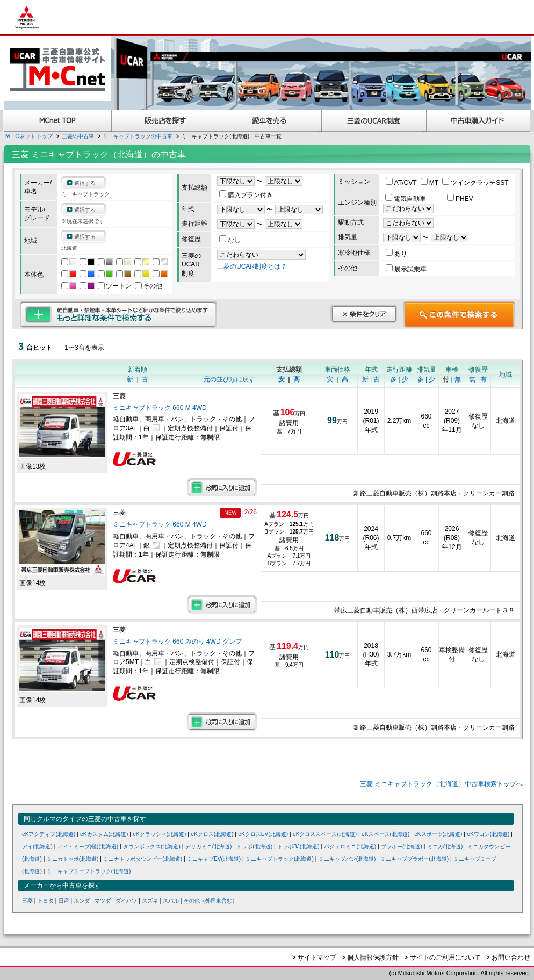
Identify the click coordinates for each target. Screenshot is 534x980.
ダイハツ (126, 901)
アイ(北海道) (37, 846)
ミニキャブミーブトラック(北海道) (89, 871)
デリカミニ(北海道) (209, 846)
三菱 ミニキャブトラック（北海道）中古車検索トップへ (441, 784)
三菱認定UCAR (374, 121)
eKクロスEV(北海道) (263, 834)
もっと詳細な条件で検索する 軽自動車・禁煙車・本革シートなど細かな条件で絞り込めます (118, 314)
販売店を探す (164, 121)
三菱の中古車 (78, 136)
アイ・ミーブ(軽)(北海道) (88, 846)
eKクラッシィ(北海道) (159, 834)
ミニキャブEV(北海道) (214, 859)
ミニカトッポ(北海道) (73, 859)
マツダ (103, 901)
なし (230, 240)
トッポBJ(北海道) (298, 846)
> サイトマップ (314, 957)
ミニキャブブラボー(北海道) (414, 859)
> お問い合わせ (508, 957)
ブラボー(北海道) (402, 846)
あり (396, 254)
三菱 (27, 901)
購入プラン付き (246, 195)
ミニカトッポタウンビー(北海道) (143, 859)
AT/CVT (402, 183)
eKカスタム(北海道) (104, 834)
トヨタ (46, 901)
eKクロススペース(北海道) (325, 834)
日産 (64, 901)
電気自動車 (406, 199)
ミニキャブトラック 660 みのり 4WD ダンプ (177, 642)
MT (430, 183)
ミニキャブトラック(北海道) (280, 859)
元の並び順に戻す (229, 379)
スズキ (150, 901)
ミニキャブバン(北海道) (347, 859)
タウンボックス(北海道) (152, 846)
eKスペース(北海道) (385, 834)
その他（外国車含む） (211, 901)
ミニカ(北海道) (445, 846)
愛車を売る (269, 121)
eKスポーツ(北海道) (438, 834)
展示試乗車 (406, 269)
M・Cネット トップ (29, 136)
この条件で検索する (459, 314)
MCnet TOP (57, 121)
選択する (85, 183)
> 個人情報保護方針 (370, 957)
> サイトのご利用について (442, 957)
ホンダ (82, 901)
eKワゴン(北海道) (488, 834)
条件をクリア (364, 314)
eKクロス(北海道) (212, 834)
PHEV (460, 199)
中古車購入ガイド (479, 121)
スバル (171, 901)
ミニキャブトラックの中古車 (138, 136)
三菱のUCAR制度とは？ (252, 266)
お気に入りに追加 (222, 487)
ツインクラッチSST (475, 183)
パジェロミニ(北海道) (350, 846)
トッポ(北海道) (254, 846)
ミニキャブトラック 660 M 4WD (161, 408)
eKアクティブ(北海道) (49, 834)
